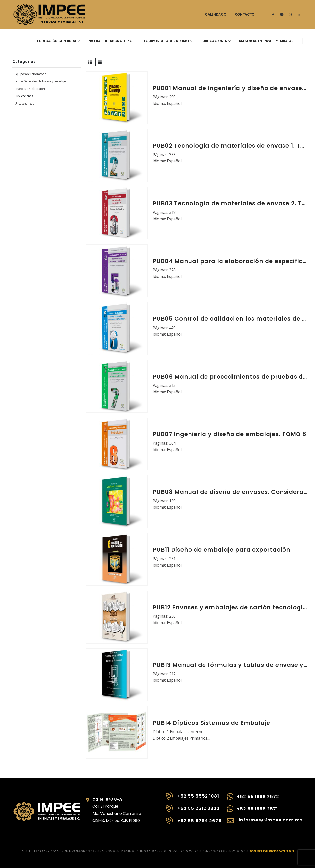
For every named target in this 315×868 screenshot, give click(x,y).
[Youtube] (282, 14)
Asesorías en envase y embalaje (267, 41)
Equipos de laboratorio (166, 41)
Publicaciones (214, 41)
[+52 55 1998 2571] (265, 811)
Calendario (216, 14)
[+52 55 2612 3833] (193, 811)
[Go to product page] (117, 98)
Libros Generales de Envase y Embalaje (40, 81)
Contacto (245, 14)
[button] (90, 62)
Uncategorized (24, 103)
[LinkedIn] (299, 14)
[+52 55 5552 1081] (193, 799)
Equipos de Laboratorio (31, 74)
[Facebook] (273, 14)
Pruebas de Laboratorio (31, 89)
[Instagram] (290, 14)
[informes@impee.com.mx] (265, 823)
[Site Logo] (49, 14)
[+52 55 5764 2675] (193, 823)
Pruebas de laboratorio (110, 41)
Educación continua (57, 41)
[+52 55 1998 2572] (265, 799)
